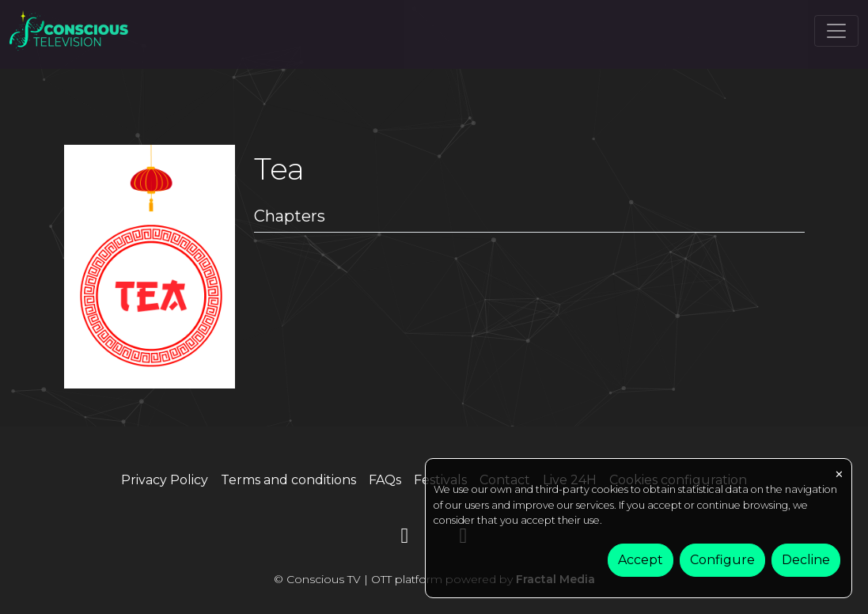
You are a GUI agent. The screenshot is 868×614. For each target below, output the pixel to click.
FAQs (385, 480)
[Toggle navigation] (836, 31)
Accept (641, 560)
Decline (806, 560)
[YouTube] (405, 538)
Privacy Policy (165, 480)
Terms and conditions (288, 480)
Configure (722, 560)
